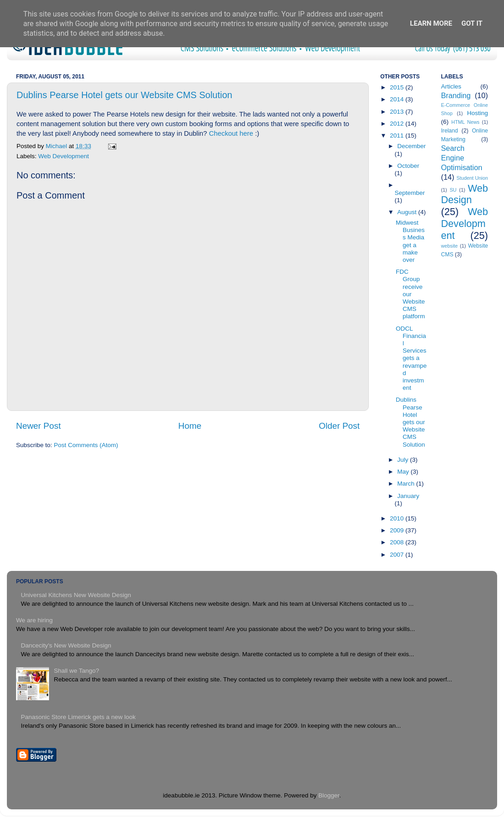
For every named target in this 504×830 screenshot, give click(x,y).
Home (190, 426)
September (410, 193)
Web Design (465, 194)
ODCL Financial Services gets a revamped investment (411, 358)
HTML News (465, 122)
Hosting (477, 113)
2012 (398, 124)
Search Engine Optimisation (462, 158)
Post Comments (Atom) (86, 445)
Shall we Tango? (76, 671)
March (407, 484)
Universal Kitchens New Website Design (76, 595)
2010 (398, 518)
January (408, 496)
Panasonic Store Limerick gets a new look (78, 717)
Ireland (450, 131)
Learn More (431, 23)
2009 (398, 530)
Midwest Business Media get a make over (410, 241)
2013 (398, 112)
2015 (398, 87)
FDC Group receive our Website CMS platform (411, 294)
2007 (398, 555)
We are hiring (34, 620)
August (408, 212)
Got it (472, 23)
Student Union (472, 178)
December (411, 146)
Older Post (339, 426)
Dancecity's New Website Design (66, 645)
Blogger (329, 795)
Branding (456, 95)
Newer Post (38, 426)
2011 (398, 136)
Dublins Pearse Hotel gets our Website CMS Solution (124, 95)
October (408, 166)
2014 (398, 99)
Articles (451, 86)
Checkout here (231, 133)
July (404, 460)
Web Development (63, 156)
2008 (398, 542)
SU (453, 190)
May (404, 472)
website (450, 246)
